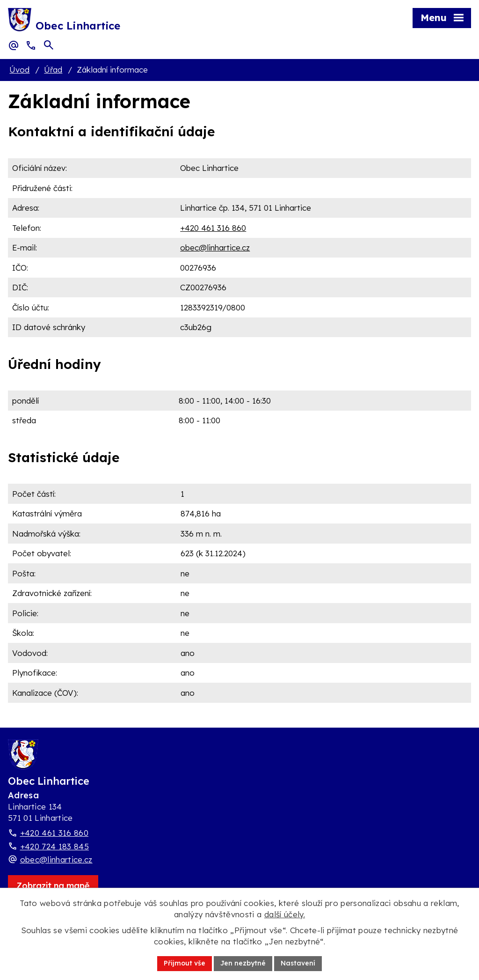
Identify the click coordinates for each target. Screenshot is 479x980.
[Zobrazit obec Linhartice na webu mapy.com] (53, 886)
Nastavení (298, 963)
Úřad (53, 70)
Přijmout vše (185, 963)
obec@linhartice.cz (215, 247)
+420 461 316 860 (213, 228)
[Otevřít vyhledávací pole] (49, 45)
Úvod (19, 70)
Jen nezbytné (243, 963)
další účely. (285, 914)
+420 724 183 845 (54, 846)
